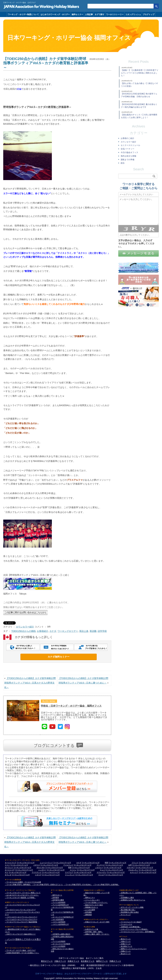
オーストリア (10, 870)
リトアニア (69, 872)
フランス (135, 863)
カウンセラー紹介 (25, 627)
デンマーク (101, 865)
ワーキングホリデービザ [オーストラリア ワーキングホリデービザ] (26, 863)
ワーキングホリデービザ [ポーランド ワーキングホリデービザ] (22, 867)
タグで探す (99, 14)
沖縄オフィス (115, 961)
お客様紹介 (43, 631)
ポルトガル (41, 867)
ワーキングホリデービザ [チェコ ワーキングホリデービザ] (114, 870)
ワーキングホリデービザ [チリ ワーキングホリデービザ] (17, 872)
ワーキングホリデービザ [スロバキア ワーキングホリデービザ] (144, 867)
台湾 (130, 865)
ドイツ (7, 865)
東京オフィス (47, 961)
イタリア (38, 875)
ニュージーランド (46, 863)
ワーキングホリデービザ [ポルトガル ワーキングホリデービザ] (54, 867)
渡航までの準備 (127, 160)
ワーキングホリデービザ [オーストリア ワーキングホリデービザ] (24, 870)
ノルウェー (99, 867)
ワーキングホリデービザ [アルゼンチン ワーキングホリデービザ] (147, 870)
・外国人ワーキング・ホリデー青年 (97, 922)
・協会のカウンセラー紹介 (93, 905)
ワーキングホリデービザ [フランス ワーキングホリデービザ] (147, 863)
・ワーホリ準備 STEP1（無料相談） (18, 885)
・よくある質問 (89, 910)
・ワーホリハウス (126, 924)
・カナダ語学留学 (57, 919)
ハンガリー (42, 870)
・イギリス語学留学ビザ (60, 924)
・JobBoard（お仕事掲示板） (130, 927)
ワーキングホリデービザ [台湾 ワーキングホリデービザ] (141, 865)
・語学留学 (55, 898)
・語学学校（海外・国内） (93, 932)
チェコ (102, 870)
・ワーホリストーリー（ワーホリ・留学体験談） (137, 932)
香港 (70, 867)
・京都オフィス (125, 944)
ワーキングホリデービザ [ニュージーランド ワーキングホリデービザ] (62, 863)
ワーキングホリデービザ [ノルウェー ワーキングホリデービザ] (112, 867)
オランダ (8, 875)
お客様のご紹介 (127, 138)
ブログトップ (149, 14)
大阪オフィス (60, 961)
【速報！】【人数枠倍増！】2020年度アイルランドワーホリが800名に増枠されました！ (140, 73)
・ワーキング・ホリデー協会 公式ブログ (20, 950)
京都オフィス (73, 961)
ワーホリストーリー (115, 14)
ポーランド (9, 867)
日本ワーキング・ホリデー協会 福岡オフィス (69, 38)
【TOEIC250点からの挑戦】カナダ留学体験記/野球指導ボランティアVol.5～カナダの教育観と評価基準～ (46, 63)
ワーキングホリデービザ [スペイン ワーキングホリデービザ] (86, 870)
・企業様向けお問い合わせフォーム (132, 900)
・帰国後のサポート (91, 907)
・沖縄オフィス (125, 951)
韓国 (106, 863)
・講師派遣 (88, 915)
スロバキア (131, 867)
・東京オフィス (125, 939)
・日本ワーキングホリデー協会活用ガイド (20, 934)
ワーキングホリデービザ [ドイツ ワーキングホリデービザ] (19, 865)
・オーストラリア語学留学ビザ (62, 917)
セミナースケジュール (130, 145)
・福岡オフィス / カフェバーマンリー (133, 949)
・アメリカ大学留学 (58, 941)
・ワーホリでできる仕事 (32, 882)
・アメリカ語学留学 (58, 902)
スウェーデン (102, 872)
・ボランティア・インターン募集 (131, 907)
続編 (19, 89)
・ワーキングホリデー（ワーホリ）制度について (23, 893)
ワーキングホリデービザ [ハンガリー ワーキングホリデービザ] (56, 870)
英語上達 (84, 631)
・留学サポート (57, 895)
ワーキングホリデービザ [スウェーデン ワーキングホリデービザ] (116, 872)
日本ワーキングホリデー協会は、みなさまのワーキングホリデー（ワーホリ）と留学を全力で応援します (81, 974)
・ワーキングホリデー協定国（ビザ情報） (20, 898)
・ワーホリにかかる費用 (14, 882)
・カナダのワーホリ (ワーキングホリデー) (20, 910)
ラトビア (102, 875)
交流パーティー (127, 149)
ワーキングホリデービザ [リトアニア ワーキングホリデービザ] (82, 872)
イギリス (37, 865)
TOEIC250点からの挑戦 (23, 631)
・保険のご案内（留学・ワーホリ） (97, 934)
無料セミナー (77, 14)
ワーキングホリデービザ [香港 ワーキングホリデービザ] (81, 867)
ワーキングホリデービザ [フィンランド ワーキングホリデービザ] (84, 875)
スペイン (73, 870)
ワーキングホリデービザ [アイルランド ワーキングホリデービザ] (82, 865)
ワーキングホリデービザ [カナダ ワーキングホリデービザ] (91, 863)
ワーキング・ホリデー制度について (23, 14)
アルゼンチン (133, 870)
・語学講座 (88, 912)
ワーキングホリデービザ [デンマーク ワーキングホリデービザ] (114, 865)
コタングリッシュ (133, 14)
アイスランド (37, 872)
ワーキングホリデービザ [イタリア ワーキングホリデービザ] (51, 875)
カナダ (53, 631)
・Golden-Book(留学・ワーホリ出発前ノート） (22, 953)
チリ (6, 872)
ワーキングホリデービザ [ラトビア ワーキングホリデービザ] (114, 875)
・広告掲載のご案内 (127, 898)
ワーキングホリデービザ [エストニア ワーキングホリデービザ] (147, 872)
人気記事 (89, 14)
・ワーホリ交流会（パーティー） (96, 902)
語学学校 (102, 631)
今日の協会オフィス (129, 152)
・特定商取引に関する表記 (129, 912)
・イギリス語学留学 (58, 922)
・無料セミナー (89, 898)
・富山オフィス (125, 954)
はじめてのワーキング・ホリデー (55, 14)
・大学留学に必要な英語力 (61, 934)
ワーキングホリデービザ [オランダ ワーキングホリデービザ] (21, 875)
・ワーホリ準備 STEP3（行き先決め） (78, 885)
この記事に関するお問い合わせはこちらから (25, 612)
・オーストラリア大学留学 (61, 944)
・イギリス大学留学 (58, 946)
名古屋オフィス (88, 961)
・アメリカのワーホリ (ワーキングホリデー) (21, 919)
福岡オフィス (102, 961)
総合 (123, 163)
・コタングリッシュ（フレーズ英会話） (134, 929)
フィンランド (70, 875)
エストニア (134, 872)
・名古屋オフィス (126, 946)
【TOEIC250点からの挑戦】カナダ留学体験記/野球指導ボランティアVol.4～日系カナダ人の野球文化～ (30, 683)
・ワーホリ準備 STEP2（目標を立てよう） (48, 885)
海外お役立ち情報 (128, 156)
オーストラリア (11, 863)
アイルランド (68, 865)
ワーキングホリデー (68, 631)
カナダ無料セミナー (59, 657)
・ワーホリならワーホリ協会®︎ (130, 922)
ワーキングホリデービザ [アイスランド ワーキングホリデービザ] (51, 872)
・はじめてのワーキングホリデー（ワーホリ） (22, 895)
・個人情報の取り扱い (127, 910)
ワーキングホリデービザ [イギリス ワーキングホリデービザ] (49, 865)
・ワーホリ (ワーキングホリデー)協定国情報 (21, 922)
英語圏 (93, 631)
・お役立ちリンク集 (91, 929)
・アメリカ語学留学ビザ (60, 905)
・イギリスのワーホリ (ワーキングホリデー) (21, 917)
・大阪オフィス (125, 941)
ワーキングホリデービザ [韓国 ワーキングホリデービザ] (117, 863)
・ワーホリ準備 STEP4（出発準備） (106, 885)
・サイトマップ (125, 915)
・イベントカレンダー (92, 900)
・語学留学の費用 (57, 900)
